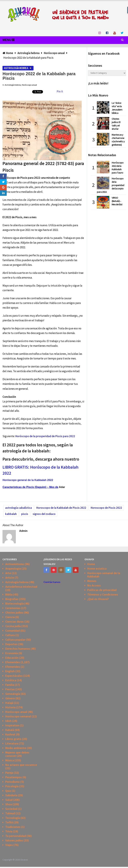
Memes (92, 581)
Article (10, 578)
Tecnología (13, 818)
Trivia (9, 831)
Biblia (9, 594)
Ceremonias (13, 608)
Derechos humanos (18, 649)
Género (10, 698)
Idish (8, 721)
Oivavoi (24, 860)
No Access (94, 585)
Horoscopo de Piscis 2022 (106, 508)
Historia (10, 707)
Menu (7, 40)
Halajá (9, 703)
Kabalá (10, 730)
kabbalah (11, 514)
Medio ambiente (16, 748)
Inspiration (12, 725)
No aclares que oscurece (21, 765)
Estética (11, 680)
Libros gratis (13, 739)
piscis (25, 514)
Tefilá (9, 822)
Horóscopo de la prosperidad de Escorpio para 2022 (110, 185)
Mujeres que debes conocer (17, 754)
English (10, 671)
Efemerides (13, 662)
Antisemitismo (15, 564)
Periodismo (12, 782)
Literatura (12, 743)
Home (91, 564)
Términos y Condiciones (103, 594)
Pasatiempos (14, 777)
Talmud (10, 813)
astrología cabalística (18, 508)
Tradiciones (13, 827)
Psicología (12, 786)
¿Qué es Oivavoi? (98, 599)
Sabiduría (11, 795)
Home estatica (97, 568)
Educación (12, 658)
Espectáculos (14, 676)
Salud (9, 800)
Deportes (11, 644)
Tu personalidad (16, 836)
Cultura (10, 635)
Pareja (9, 773)
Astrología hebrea (16, 68)
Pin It (60, 91)
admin (23, 531)
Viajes (9, 845)
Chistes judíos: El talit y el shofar (116, 124)
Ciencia (10, 617)
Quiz (8, 791)
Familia (10, 685)
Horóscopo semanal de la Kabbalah (104, 575)
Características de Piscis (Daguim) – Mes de (30, 487)
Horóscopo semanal (18, 716)
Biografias (12, 599)
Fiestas (10, 689)
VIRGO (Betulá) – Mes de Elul (117, 201)
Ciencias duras (14, 621)
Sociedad (11, 809)
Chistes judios (14, 612)
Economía (12, 653)
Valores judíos (14, 840)
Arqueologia (13, 568)
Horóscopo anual (29, 85)
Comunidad (12, 631)
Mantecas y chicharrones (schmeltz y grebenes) (118, 140)
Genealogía (13, 694)
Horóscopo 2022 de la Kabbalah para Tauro (118, 168)
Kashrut (10, 734)
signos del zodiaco (44, 514)
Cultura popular (15, 640)
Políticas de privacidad (102, 590)
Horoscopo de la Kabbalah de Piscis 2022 (61, 508)
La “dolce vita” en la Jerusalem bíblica (117, 108)
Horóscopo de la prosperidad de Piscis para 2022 (45, 436)
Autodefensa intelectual (21, 587)
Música (10, 760)
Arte (8, 573)
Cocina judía (13, 626)
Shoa (9, 804)
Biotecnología (14, 603)
